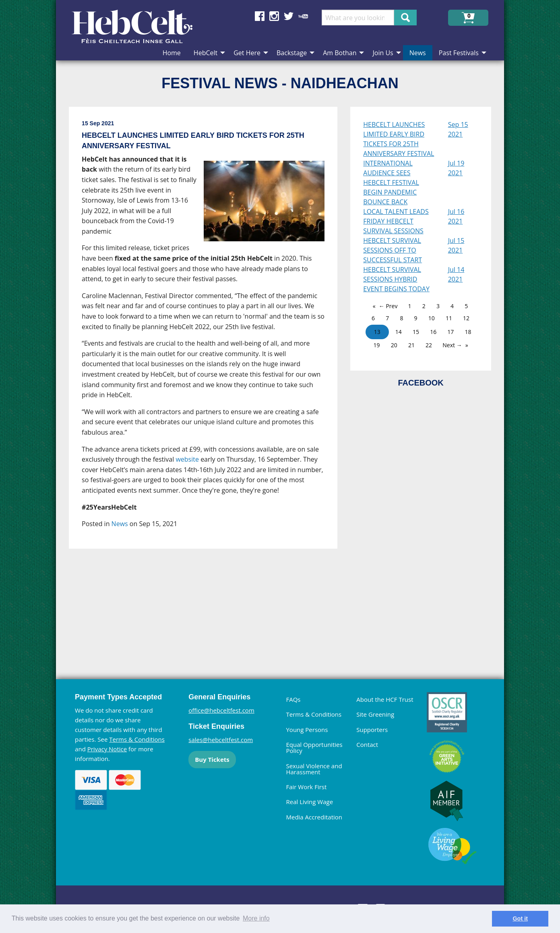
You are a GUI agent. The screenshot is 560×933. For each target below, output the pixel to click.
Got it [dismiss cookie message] (520, 918)
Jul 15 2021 (456, 245)
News (120, 524)
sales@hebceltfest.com (221, 740)
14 (399, 332)
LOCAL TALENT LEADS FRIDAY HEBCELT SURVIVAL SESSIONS (396, 221)
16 (433, 332)
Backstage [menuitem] (292, 53)
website (187, 459)
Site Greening (375, 714)
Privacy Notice (107, 749)
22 (429, 345)
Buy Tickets (212, 759)
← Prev (388, 306)
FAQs (293, 699)
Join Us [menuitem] (383, 53)
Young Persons (307, 730)
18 (468, 332)
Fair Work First (306, 787)
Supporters (372, 730)
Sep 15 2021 (458, 129)
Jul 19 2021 (456, 168)
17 (450, 332)
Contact (367, 744)
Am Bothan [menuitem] (340, 53)
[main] (210, 377)
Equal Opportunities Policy (314, 747)
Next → (452, 345)
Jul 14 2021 (456, 274)
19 (377, 345)
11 (449, 318)
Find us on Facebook (260, 16)
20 (394, 345)
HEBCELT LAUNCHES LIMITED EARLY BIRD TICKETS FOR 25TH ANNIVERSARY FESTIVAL (399, 139)
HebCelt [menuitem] (206, 53)
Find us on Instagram (274, 16)
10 (432, 318)
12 (466, 318)
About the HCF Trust (385, 699)
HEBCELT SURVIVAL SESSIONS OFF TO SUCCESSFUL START (393, 250)
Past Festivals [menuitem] (459, 53)
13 (377, 332)
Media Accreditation (314, 817)
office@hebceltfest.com (221, 710)
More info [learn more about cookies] (256, 918)
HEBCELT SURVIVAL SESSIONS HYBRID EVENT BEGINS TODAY (396, 279)
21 (411, 345)
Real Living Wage (309, 802)
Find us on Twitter (289, 16)
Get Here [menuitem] (247, 53)
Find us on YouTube (303, 16)
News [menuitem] (418, 53)
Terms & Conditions (137, 739)
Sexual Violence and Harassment (314, 769)
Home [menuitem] (172, 53)
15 (416, 332)
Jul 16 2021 (456, 216)
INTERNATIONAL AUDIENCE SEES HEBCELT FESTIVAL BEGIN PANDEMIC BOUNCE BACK (391, 182)
